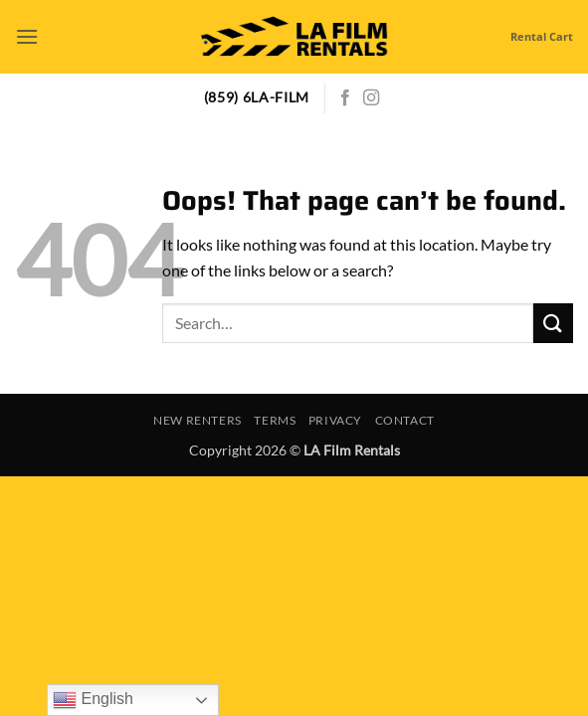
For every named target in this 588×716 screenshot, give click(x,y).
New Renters (197, 420)
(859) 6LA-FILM (257, 97)
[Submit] (553, 323)
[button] (27, 36)
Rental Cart (542, 36)
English (93, 700)
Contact (405, 420)
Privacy (335, 420)
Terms (275, 420)
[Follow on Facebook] (345, 98)
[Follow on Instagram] (371, 98)
